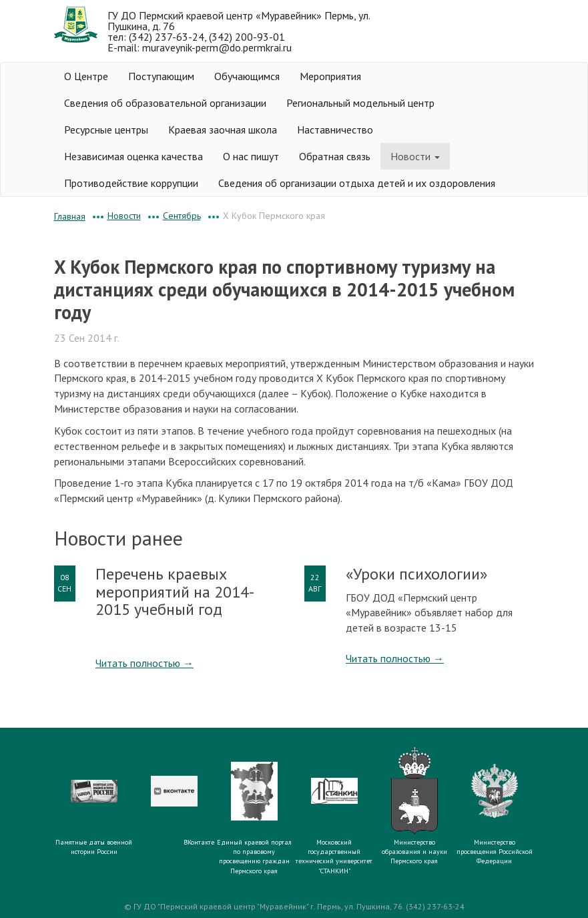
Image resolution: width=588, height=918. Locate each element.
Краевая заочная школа (223, 130)
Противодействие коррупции (131, 183)
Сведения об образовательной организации (165, 103)
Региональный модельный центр (360, 103)
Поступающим (161, 76)
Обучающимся (247, 76)
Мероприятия (330, 76)
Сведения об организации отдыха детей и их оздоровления (357, 183)
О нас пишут (251, 156)
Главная (70, 216)
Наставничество (335, 130)
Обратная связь (335, 156)
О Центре (86, 76)
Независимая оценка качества (133, 156)
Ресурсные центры (106, 130)
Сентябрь (182, 216)
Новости (415, 156)
